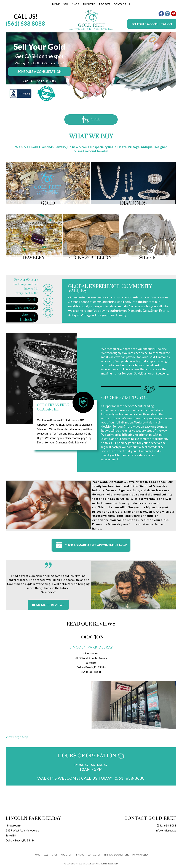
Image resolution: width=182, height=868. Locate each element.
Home (56, 4)
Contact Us (122, 4)
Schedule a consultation (39, 72)
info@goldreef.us (166, 830)
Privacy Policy (140, 854)
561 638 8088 (46, 81)
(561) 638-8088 (91, 672)
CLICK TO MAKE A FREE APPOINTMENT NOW (91, 545)
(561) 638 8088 (25, 23)
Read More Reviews (48, 605)
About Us (89, 4)
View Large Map (17, 737)
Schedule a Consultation (152, 24)
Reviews (105, 4)
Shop (76, 4)
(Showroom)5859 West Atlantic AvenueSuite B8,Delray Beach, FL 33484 (22, 832)
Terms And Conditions (116, 854)
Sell (66, 4)
